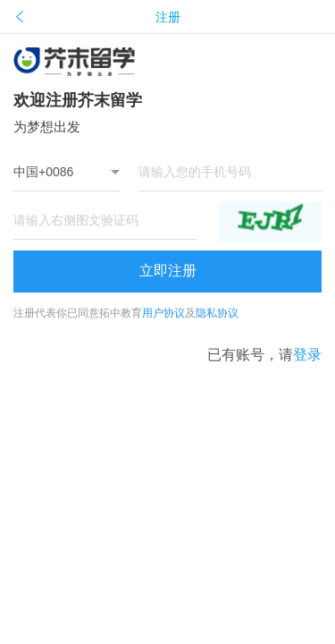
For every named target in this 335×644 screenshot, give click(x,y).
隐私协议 (217, 313)
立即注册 (168, 271)
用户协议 (163, 313)
